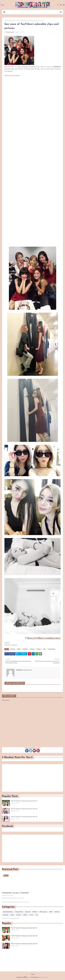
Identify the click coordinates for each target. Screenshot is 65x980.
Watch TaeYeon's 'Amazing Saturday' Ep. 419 (24, 944)
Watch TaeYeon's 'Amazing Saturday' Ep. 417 (24, 801)
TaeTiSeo (25, 649)
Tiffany (39, 649)
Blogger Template (44, 977)
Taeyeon (32, 649)
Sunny (12, 915)
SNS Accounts (43, 912)
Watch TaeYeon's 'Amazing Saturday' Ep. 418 (24, 936)
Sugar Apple (10, 32)
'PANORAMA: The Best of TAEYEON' (15, 893)
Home (6, 21)
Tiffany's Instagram (11, 645)
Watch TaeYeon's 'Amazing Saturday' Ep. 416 (24, 809)
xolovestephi (12, 21)
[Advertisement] (32, 778)
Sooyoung (6, 915)
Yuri (37, 915)
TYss (44, 649)
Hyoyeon (28, 912)
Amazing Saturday (8, 912)
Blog (29, 977)
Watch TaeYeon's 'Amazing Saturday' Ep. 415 (24, 817)
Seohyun (13, 649)
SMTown (35, 912)
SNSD (19, 649)
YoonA (31, 915)
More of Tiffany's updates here (44, 638)
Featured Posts (19, 912)
